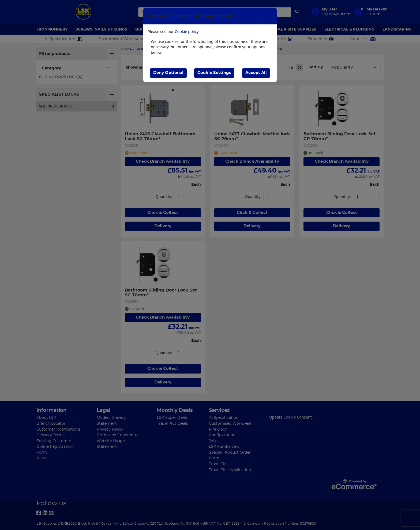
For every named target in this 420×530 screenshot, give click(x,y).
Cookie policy (187, 31)
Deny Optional (168, 73)
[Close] (271, 16)
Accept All (256, 73)
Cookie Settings (214, 73)
